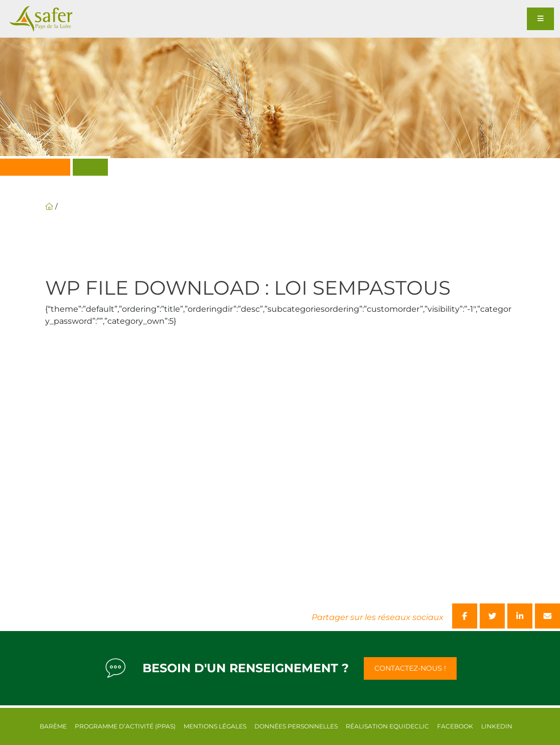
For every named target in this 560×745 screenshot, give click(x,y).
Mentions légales (215, 726)
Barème (53, 726)
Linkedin (497, 726)
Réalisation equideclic (387, 726)
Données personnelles (296, 726)
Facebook (455, 726)
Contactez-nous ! (410, 668)
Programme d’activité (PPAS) (125, 726)
